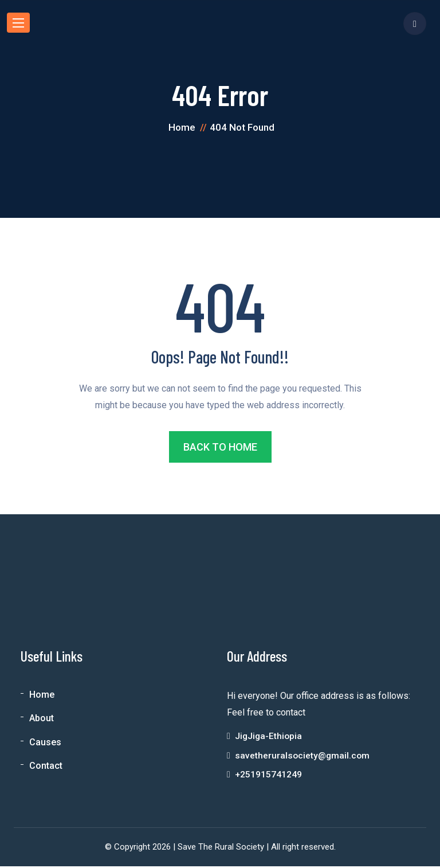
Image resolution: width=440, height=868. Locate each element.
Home (42, 695)
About (42, 719)
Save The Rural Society (221, 849)
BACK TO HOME (220, 447)
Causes (45, 742)
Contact (46, 766)
